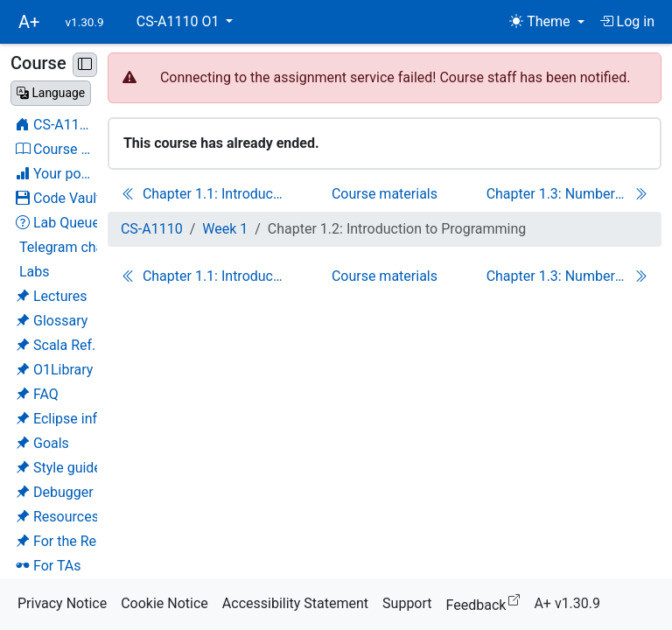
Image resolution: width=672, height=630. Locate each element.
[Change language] (51, 93)
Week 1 (225, 229)
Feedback (487, 602)
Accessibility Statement (295, 603)
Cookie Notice (164, 603)
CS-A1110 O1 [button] (180, 21)
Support (407, 603)
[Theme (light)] (546, 22)
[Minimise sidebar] (85, 65)
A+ (29, 22)
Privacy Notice (62, 603)
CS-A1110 (152, 229)
